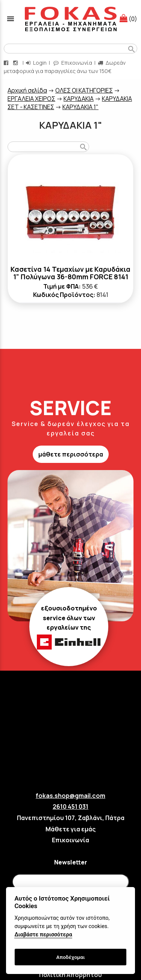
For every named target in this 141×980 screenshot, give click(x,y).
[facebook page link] (7, 63)
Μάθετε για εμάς (70, 829)
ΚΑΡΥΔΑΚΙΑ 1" (80, 107)
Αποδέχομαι (70, 957)
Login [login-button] (36, 63)
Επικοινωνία (70, 840)
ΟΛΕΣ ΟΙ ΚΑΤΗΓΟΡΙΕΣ (84, 90)
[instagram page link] (16, 63)
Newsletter (71, 862)
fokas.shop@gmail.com (70, 796)
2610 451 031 (70, 807)
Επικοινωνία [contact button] (73, 63)
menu (11, 19)
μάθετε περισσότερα (71, 454)
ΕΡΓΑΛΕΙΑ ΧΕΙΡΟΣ (31, 99)
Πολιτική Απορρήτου (70, 975)
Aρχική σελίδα (27, 90)
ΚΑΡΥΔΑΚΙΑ (79, 99)
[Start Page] (71, 19)
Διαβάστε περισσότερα (43, 935)
